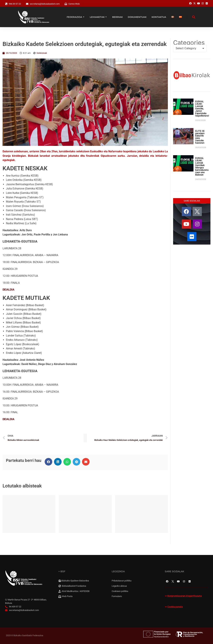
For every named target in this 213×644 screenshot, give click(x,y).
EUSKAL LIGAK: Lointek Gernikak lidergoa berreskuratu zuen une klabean (202, 166)
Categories (189, 43)
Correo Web (74, 4)
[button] (48, 462)
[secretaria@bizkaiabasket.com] (27, 4)
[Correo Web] (66, 4)
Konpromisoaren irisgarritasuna (185, 596)
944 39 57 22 (15, 4)
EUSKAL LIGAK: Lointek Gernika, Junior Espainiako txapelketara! (202, 109)
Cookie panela (175, 607)
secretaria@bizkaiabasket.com (45, 4)
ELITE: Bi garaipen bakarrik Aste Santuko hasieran (200, 137)
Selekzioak (42, 53)
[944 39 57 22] (6, 4)
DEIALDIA (8, 290)
